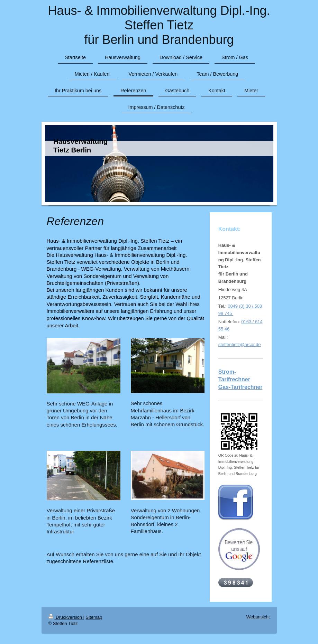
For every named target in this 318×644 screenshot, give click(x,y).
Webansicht (258, 617)
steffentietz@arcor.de (240, 344)
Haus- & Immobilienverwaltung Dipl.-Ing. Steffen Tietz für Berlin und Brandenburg (159, 25)
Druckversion (66, 617)
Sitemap (94, 617)
